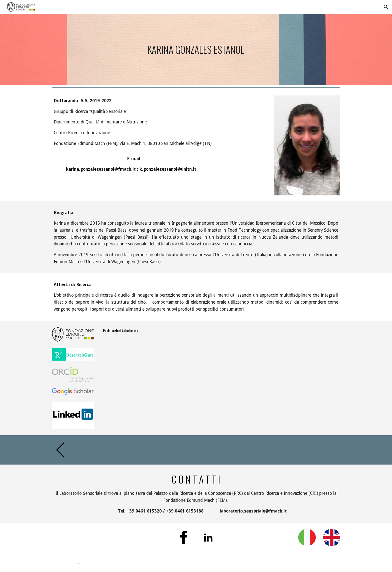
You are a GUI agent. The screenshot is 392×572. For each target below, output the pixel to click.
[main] (196, 49)
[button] (386, 7)
